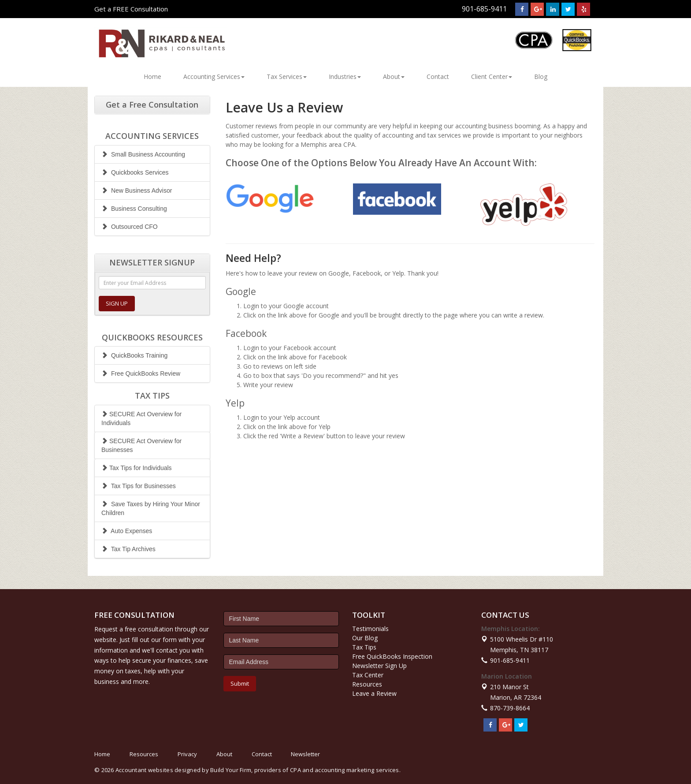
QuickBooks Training (134, 355)
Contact (438, 77)
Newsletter (305, 754)
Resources (367, 684)
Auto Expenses (127, 531)
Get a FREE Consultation (131, 9)
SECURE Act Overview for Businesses (141, 445)
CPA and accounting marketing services (345, 770)
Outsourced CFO (130, 227)
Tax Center (368, 675)
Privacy (187, 754)
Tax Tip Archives (128, 549)
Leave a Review (374, 693)
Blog (541, 77)
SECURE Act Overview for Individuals (141, 418)
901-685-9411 (484, 9)
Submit (240, 683)
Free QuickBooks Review (141, 373)
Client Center (492, 77)
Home (152, 77)
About (394, 77)
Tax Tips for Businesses (139, 486)
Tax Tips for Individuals (137, 468)
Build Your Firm (231, 770)
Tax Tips (364, 647)
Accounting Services (214, 77)
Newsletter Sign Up (379, 666)
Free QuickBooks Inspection (392, 656)
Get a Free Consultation (152, 105)
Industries (345, 77)
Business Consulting (134, 209)
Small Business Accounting (143, 154)
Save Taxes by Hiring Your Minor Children (151, 508)
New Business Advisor (137, 190)
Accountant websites (144, 770)
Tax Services (287, 77)
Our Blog (365, 638)
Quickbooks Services (135, 172)
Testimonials (370, 629)
